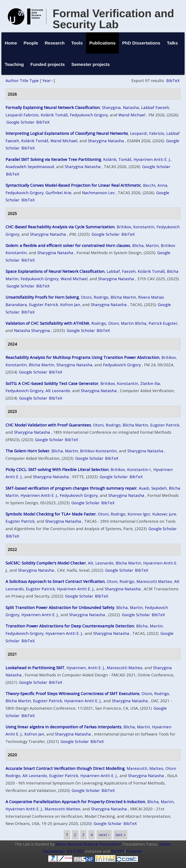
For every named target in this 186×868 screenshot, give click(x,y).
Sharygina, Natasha (120, 107)
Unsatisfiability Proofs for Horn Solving (42, 297)
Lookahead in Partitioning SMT (35, 668)
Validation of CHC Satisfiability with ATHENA (47, 323)
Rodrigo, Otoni (105, 323)
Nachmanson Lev (98, 193)
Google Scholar (20, 122)
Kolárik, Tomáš (117, 159)
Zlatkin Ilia (150, 383)
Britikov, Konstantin (136, 227)
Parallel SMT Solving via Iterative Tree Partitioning (53, 159)
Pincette (134, 851)
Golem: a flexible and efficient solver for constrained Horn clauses (68, 245)
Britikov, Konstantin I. (131, 469)
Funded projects (48, 64)
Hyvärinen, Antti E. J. (86, 668)
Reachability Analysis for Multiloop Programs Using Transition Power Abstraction (82, 357)
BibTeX (173, 80)
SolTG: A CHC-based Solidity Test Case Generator (52, 383)
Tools (77, 43)
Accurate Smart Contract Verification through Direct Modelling (65, 768)
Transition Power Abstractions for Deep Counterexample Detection (70, 626)
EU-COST (75, 851)
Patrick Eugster (163, 323)
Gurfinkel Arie (58, 193)
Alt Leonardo (58, 391)
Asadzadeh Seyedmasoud (30, 166)
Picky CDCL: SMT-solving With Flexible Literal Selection (57, 469)
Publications (102, 43)
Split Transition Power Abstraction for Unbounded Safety (60, 607)
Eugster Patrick (44, 304)
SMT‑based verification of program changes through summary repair (71, 488)
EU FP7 (118, 851)
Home (11, 43)
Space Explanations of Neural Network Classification (55, 271)
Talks (172, 43)
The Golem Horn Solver (27, 451)
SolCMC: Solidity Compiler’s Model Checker (46, 563)
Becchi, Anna (155, 185)
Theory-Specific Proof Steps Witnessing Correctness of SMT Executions (72, 693)
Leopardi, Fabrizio (147, 133)
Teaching (14, 64)
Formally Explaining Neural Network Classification (53, 107)
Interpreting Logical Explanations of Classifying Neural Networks (67, 133)
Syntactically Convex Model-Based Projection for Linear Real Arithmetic (73, 185)
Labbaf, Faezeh (121, 271)
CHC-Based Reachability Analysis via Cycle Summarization (60, 227)
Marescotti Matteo (154, 581)
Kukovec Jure (164, 514)
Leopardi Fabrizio (22, 115)
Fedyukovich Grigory (89, 115)
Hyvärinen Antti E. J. (152, 159)
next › (104, 835)
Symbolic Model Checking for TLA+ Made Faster (51, 514)
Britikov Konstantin (98, 451)
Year (47, 80)
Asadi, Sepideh (153, 488)
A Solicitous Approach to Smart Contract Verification (55, 581)
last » (120, 835)
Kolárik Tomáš (54, 115)
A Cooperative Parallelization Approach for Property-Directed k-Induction (75, 802)
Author (12, 80)
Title (24, 80)
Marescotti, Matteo (145, 768)
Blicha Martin (123, 297)
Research (55, 43)
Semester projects (91, 64)
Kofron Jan (70, 304)
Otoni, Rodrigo (95, 297)
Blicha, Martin (145, 245)
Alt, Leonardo (101, 563)
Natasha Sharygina (32, 330)
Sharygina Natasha (106, 141)
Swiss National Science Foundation (88, 844)
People (31, 43)
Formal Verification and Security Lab (113, 19)
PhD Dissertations (141, 43)
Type (34, 80)
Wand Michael (132, 115)
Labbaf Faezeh (155, 107)
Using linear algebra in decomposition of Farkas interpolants (63, 727)
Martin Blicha (134, 323)
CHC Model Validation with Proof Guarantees (48, 425)
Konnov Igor (139, 514)
